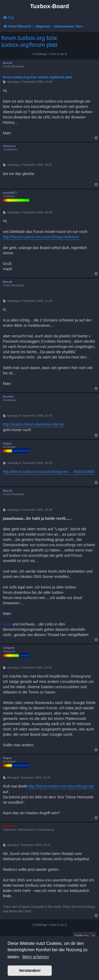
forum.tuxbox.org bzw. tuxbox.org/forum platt (30, 41)
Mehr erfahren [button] (36, 957)
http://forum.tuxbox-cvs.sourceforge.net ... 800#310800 (49, 472)
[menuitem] (8, 18)
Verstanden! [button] (30, 970)
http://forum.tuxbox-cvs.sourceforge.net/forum (41, 237)
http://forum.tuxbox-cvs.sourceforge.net (61, 786)
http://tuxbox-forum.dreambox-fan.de (33, 424)
